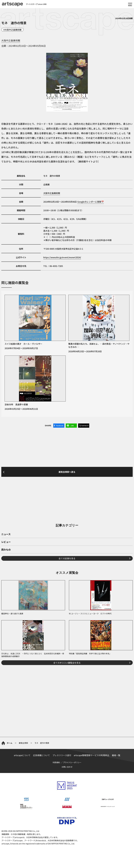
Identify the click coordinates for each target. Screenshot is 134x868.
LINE (72, 426)
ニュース (6, 534)
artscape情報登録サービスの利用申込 (92, 755)
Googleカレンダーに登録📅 (91, 202)
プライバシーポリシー (72, 762)
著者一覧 (116, 755)
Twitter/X (85, 426)
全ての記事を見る (67, 558)
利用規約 (56, 762)
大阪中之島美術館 (13, 30)
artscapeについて (22, 755)
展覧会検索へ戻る (67, 472)
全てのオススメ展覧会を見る (67, 663)
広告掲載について (41, 755)
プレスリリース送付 (62, 755)
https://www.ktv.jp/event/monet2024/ (62, 257)
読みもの (6, 550)
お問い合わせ (67, 767)
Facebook (60, 426)
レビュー (6, 542)
